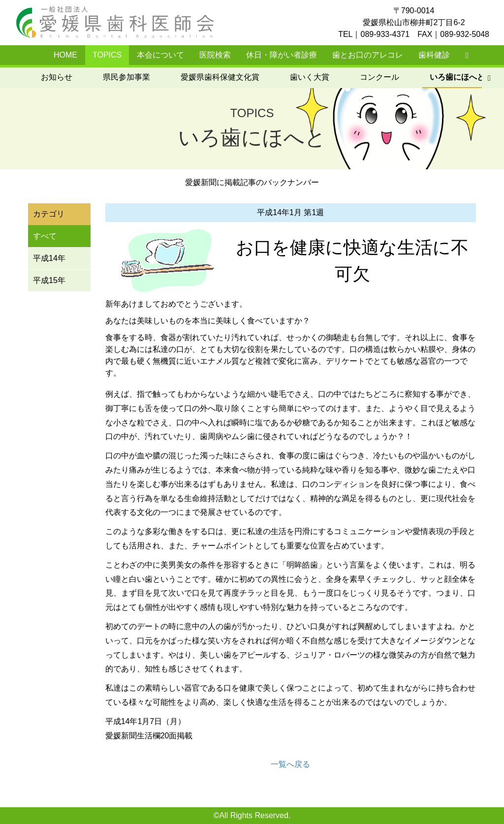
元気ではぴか (440, 77)
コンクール (280, 77)
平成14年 (49, 258)
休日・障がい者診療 (282, 55)
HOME (65, 55)
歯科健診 (434, 55)
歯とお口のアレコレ (368, 55)
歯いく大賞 (210, 77)
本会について (160, 55)
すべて (45, 236)
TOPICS (107, 55)
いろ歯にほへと (358, 77)
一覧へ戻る (290, 764)
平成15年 (49, 280)
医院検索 (215, 55)
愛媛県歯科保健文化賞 (121, 77)
